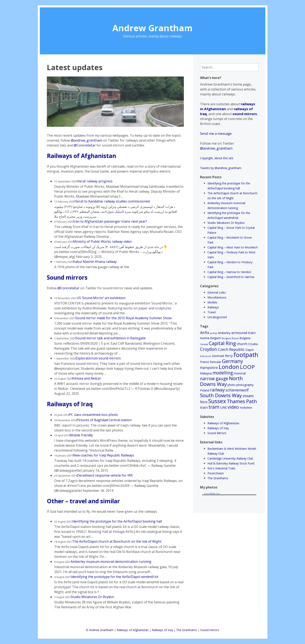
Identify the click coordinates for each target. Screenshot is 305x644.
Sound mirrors (67, 277)
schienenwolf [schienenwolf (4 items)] (237, 390)
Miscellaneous (217, 297)
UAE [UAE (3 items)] (223, 407)
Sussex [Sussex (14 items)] (217, 401)
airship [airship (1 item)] (213, 333)
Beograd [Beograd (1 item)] (226, 338)
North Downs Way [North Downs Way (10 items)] (221, 381)
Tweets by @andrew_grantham (221, 168)
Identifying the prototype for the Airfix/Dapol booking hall (117, 521)
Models (212, 302)
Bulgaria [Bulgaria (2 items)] (245, 338)
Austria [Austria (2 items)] (205, 338)
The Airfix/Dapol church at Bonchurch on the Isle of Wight (117, 541)
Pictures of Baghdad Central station (104, 420)
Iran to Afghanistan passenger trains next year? (110, 221)
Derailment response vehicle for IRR (105, 475)
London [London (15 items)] (229, 367)
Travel (212, 312)
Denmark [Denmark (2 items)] (218, 356)
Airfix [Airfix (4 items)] (205, 333)
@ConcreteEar (85, 145)
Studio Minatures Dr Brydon (92, 597)
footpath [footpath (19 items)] (246, 355)
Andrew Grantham (152, 28)
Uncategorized (217, 317)
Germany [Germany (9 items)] (232, 361)
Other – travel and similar (83, 501)
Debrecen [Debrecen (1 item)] (206, 356)
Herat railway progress (95, 181)
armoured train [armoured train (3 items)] (243, 333)
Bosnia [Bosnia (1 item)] (235, 338)
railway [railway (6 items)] (217, 390)
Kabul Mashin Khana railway (95, 262)
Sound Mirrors (217, 433)
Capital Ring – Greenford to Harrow (231, 277)
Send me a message (216, 133)
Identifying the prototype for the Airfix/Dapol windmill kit (115, 577)
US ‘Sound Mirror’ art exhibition (101, 298)
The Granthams (218, 478)
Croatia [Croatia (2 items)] (253, 344)
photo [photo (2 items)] (232, 385)
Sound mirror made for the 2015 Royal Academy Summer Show (123, 318)
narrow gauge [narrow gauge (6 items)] (214, 379)
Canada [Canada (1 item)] (204, 344)
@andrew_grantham (86, 140)
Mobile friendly (81, 435)
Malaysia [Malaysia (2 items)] (206, 373)
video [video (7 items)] (233, 407)
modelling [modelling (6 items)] (223, 373)
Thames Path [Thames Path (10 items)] (242, 401)
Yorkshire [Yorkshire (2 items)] (246, 408)
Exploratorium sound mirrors (98, 358)
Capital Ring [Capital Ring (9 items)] (222, 343)
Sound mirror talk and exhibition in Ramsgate (111, 338)
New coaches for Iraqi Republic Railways (103, 455)
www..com (212, 493)
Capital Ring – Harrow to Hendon (229, 272)
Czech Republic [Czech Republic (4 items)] (231, 349)
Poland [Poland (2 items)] (205, 390)
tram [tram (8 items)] (214, 407)
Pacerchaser (216, 473)
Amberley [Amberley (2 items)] (224, 333)
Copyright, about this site (217, 158)
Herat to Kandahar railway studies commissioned (112, 201)
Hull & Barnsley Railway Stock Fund (231, 463)
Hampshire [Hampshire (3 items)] (209, 368)
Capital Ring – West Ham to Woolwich (233, 247)
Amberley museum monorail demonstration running (111, 562)
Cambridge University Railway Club (230, 458)
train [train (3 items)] (204, 407)
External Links (217, 292)
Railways (213, 307)
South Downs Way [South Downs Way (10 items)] (221, 395)
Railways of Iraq (70, 404)
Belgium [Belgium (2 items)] (216, 338)
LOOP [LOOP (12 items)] (247, 367)
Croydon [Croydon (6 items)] (208, 349)
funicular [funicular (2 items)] (216, 362)
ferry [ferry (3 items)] (229, 356)
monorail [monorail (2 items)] (240, 373)
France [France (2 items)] (205, 362)
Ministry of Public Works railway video (102, 241)
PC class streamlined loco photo (93, 415)
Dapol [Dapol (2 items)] (249, 350)
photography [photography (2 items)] (245, 385)
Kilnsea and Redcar (87, 378)
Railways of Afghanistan (81, 156)
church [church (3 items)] (242, 344)
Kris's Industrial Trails (221, 468)
